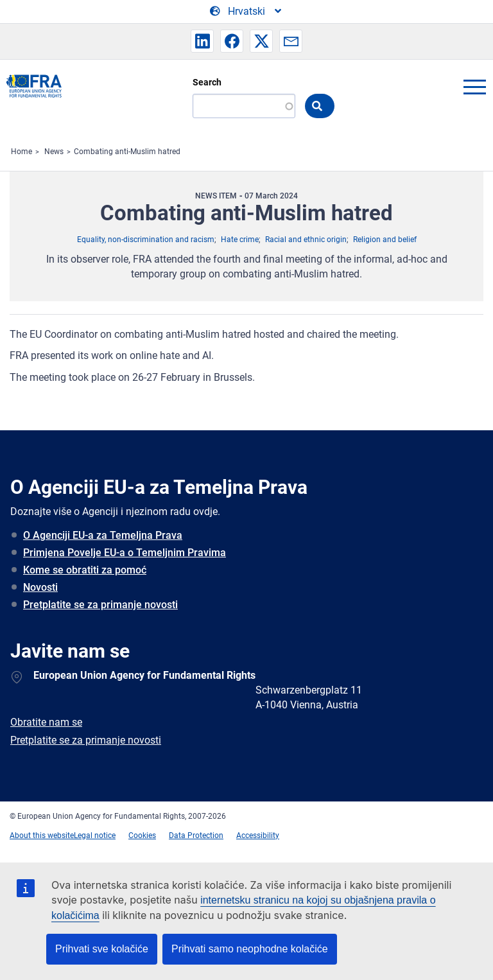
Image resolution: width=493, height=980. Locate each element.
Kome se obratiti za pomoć (85, 570)
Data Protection (196, 836)
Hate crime (240, 240)
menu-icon (474, 87)
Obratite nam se (46, 722)
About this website (42, 836)
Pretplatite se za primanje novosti (100, 605)
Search (207, 82)
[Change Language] (246, 12)
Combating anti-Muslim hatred (127, 152)
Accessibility (258, 836)
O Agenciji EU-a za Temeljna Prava (103, 535)
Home (22, 152)
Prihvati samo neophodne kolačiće (250, 949)
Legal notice (95, 836)
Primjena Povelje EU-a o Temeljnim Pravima (125, 553)
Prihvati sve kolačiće (102, 949)
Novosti (40, 587)
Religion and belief (385, 240)
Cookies (142, 836)
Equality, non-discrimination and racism (146, 240)
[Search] (244, 106)
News (54, 152)
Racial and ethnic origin (306, 240)
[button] (202, 41)
